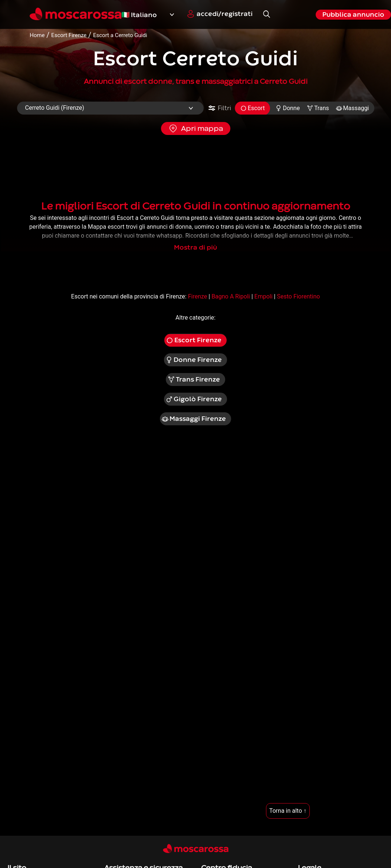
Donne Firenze (194, 360)
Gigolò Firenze (194, 399)
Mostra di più (195, 247)
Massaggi (352, 108)
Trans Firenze (194, 380)
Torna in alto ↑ (288, 811)
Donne (288, 108)
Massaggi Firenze (194, 419)
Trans (318, 108)
